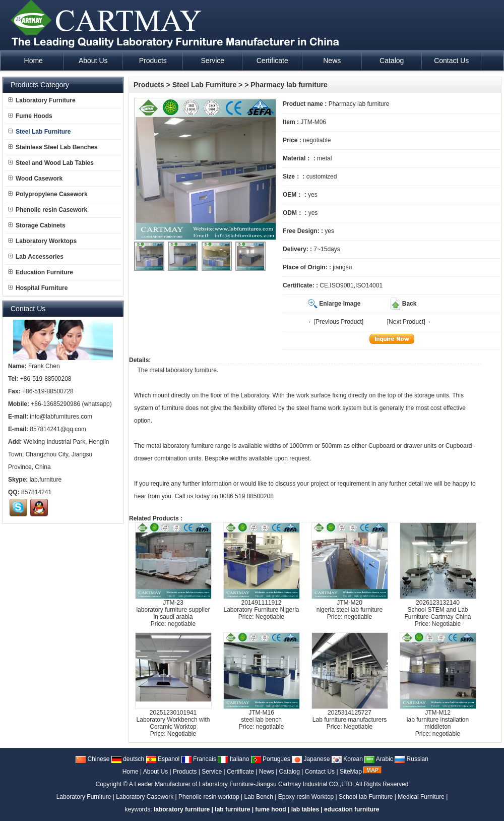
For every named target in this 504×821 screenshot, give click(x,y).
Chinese (92, 759)
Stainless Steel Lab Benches (53, 147)
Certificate (240, 772)
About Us (155, 772)
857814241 (36, 492)
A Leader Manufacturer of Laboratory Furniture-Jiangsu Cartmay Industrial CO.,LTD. (242, 784)
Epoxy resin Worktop (306, 797)
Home (131, 772)
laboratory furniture (191, 370)
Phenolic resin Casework (48, 210)
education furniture (352, 809)
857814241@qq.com (58, 429)
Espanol (163, 759)
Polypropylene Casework (48, 194)
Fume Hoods (30, 116)
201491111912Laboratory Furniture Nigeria (261, 606)
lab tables (305, 809)
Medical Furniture (421, 797)
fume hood (270, 809)
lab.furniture (46, 480)
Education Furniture (41, 272)
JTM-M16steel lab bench (261, 716)
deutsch (128, 759)
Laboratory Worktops (42, 241)
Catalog (290, 772)
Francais (199, 759)
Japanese (311, 759)
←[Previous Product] (336, 322)
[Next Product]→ (409, 322)
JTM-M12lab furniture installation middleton (438, 720)
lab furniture (232, 809)
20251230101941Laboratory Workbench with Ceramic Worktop (173, 720)
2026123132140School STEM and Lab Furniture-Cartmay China (437, 610)
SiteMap (351, 772)
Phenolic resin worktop (209, 797)
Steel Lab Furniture (205, 85)
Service (212, 772)
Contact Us (320, 772)
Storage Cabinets (37, 225)
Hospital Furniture (38, 288)
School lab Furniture (366, 797)
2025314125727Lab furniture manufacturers (350, 716)
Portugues (271, 759)
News (267, 772)
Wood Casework (35, 179)
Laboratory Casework (145, 797)
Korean (347, 759)
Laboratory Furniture (42, 100)
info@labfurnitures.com (61, 417)
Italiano (233, 759)
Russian (412, 759)
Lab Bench (259, 797)
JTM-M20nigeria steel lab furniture (350, 606)
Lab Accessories (36, 257)
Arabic (379, 759)
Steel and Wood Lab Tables (51, 163)
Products (149, 85)
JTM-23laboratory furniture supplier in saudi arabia (173, 610)
